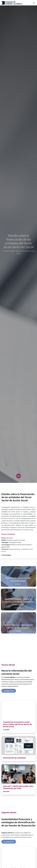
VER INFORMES (6, 555)
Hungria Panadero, (15, 549)
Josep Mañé (25, 549)
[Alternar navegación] (34, 3)
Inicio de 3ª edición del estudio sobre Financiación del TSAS (18, 787)
